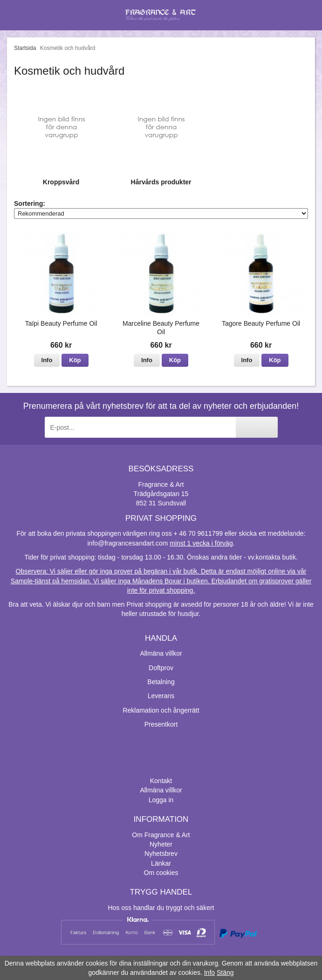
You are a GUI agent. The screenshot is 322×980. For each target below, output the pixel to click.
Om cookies (161, 873)
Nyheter (161, 844)
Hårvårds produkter (161, 182)
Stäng (225, 973)
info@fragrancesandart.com (127, 543)
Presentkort (161, 724)
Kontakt (161, 781)
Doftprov (161, 668)
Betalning (161, 682)
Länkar (161, 863)
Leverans (161, 696)
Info (47, 360)
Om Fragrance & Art (161, 835)
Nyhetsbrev (161, 854)
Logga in (161, 800)
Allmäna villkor (161, 653)
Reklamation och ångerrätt (161, 710)
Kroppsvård (61, 182)
